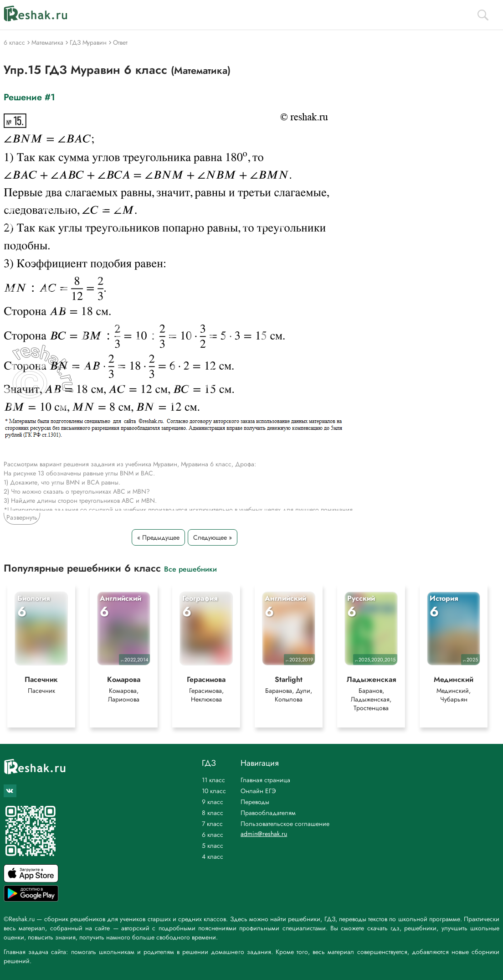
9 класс (213, 802)
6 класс (213, 835)
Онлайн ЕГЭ (258, 791)
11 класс (213, 780)
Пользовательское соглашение (285, 824)
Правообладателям (268, 813)
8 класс (213, 813)
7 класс (212, 824)
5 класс (213, 846)
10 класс (214, 791)
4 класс (213, 856)
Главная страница (265, 780)
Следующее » (213, 537)
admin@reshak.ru (264, 834)
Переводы (255, 802)
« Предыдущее (158, 537)
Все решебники (190, 569)
